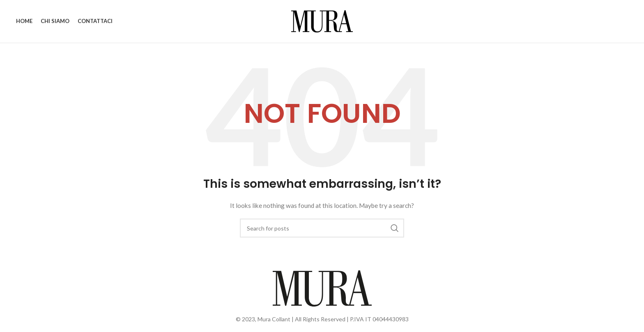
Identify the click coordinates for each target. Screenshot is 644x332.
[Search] (322, 228)
